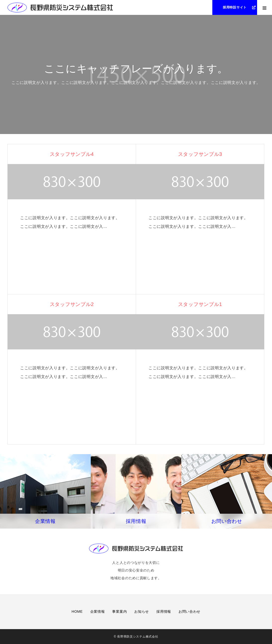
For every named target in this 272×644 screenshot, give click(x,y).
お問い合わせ (189, 611)
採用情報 (164, 611)
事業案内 (119, 611)
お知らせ (142, 611)
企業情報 (98, 611)
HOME (77, 611)
